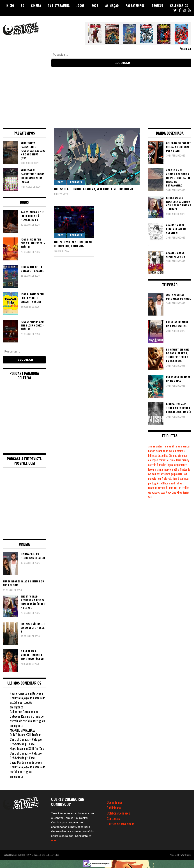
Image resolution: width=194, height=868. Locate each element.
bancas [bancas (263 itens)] (187, 446)
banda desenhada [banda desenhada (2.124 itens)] (158, 451)
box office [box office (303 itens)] (163, 456)
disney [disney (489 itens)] (185, 460)
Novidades (76, 182)
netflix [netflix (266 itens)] (176, 469)
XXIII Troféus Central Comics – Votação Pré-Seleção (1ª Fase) (26, 739)
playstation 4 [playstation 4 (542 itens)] (156, 479)
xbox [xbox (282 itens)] (163, 492)
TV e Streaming (59, 6)
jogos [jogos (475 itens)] (170, 465)
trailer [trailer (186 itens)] (185, 488)
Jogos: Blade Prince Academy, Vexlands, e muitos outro (93, 189)
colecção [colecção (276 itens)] (153, 460)
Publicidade (114, 808)
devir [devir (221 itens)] (178, 460)
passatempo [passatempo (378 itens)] (163, 474)
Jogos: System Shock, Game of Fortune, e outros (73, 244)
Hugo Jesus (17, 748)
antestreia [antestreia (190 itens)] (162, 446)
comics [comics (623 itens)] (163, 460)
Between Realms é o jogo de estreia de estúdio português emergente (28, 700)
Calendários (179, 6)
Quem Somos (115, 802)
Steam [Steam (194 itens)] (170, 488)
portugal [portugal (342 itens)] (184, 479)
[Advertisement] (97, 94)
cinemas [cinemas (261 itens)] (183, 456)
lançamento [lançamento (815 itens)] (180, 465)
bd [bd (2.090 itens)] (170, 451)
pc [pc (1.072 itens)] (172, 474)
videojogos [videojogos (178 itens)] (154, 492)
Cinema (36, 6)
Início (10, 6)
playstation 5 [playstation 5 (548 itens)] (171, 479)
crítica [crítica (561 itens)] (171, 460)
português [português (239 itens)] (154, 483)
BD (23, 6)
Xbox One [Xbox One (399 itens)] (171, 492)
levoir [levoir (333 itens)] (151, 469)
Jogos (81, 6)
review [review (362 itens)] (162, 488)
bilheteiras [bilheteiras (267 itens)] (179, 451)
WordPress (186, 855)
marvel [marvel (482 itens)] (168, 469)
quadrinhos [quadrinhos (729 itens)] (175, 483)
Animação (112, 6)
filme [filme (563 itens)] (160, 465)
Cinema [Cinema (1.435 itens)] (173, 456)
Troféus (157, 6)
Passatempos (135, 6)
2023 (95, 6)
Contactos (113, 818)
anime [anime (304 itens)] (152, 446)
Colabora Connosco (118, 813)
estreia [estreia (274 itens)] (152, 465)
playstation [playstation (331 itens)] (181, 474)
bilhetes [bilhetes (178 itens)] (153, 456)
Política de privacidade (121, 824)
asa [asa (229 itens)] (180, 446)
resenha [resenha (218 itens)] (153, 488)
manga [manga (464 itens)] (159, 469)
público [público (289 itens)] (164, 483)
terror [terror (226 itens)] (177, 488)
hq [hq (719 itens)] (165, 465)
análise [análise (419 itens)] (173, 446)
